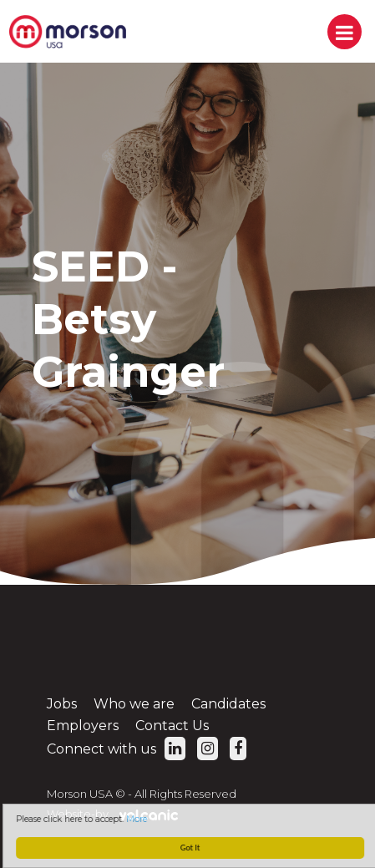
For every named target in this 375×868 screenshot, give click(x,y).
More (138, 819)
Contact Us (172, 726)
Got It (192, 848)
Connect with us (116, 749)
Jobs (62, 704)
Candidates (228, 704)
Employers (83, 726)
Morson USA (68, 31)
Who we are (134, 704)
